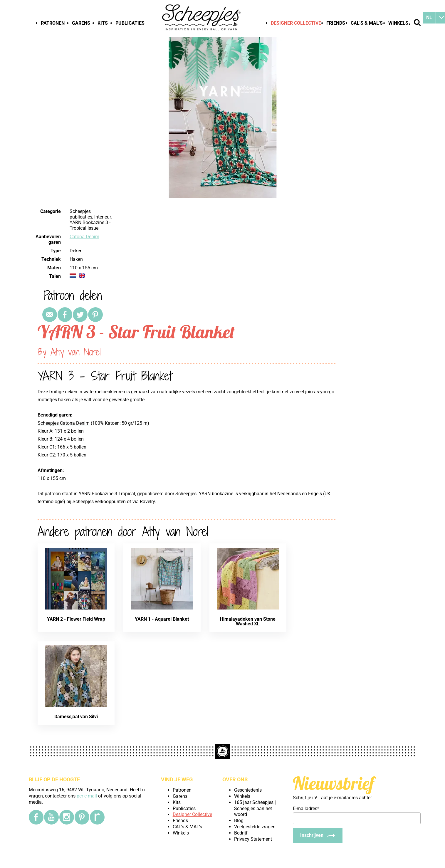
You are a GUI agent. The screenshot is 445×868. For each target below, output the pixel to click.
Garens (81, 23)
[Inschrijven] (318, 835)
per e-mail (87, 796)
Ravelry (147, 502)
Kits (103, 23)
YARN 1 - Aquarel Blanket (162, 619)
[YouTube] (51, 817)
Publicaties (130, 23)
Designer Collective (296, 23)
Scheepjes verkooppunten (99, 502)
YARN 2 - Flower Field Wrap (76, 619)
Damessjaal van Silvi (76, 717)
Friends (336, 23)
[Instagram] (67, 817)
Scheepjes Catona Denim (64, 423)
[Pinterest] (82, 817)
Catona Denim (84, 237)
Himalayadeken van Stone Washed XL (248, 621)
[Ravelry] (97, 817)
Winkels (398, 23)
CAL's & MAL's (367, 23)
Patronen (53, 23)
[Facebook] (36, 817)
